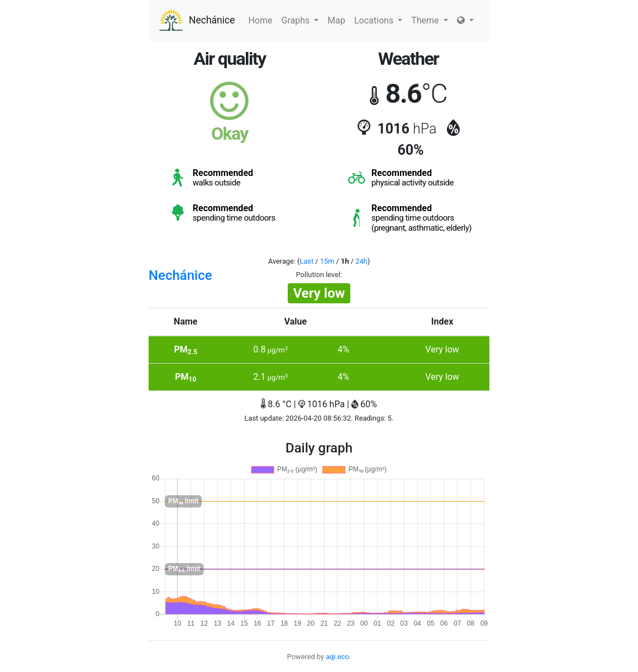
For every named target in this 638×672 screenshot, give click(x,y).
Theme (429, 20)
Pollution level (318, 275)
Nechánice (196, 21)
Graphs (300, 20)
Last (307, 261)
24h (361, 261)
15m (327, 261)
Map (336, 20)
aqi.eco (337, 657)
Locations (378, 20)
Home (260, 20)
